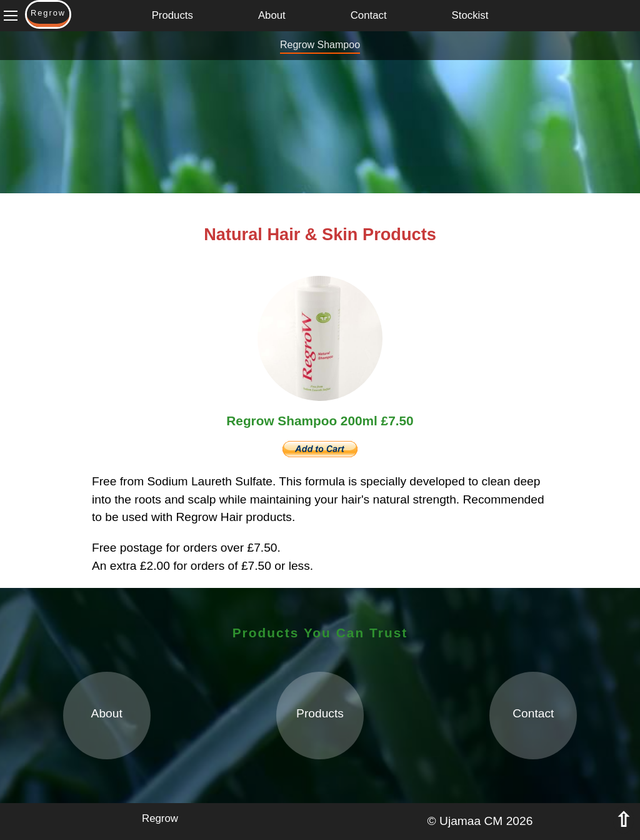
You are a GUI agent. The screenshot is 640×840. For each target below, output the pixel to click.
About (272, 15)
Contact (369, 15)
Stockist (470, 15)
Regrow (160, 818)
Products (172, 15)
